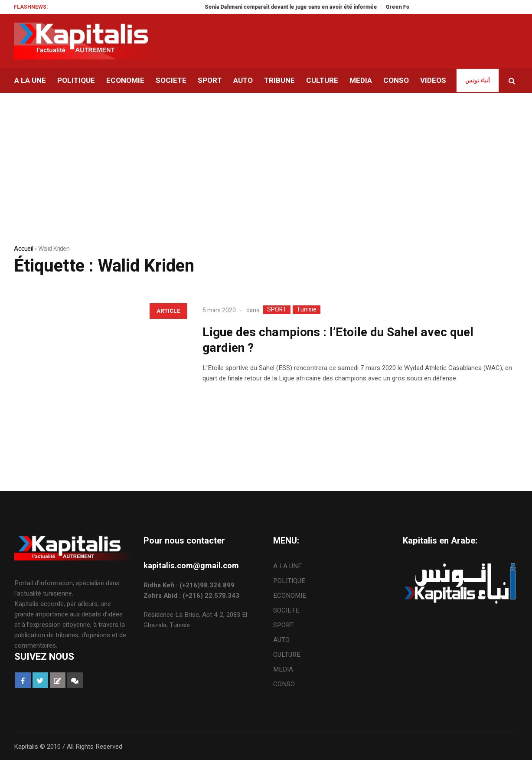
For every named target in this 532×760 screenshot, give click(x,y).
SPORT (277, 310)
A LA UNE (287, 566)
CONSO (284, 684)
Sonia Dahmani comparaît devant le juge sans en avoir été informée (300, 7)
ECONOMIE (290, 596)
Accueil (23, 249)
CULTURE (287, 655)
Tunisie (307, 310)
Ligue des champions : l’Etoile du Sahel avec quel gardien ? (338, 340)
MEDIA (283, 669)
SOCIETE (286, 610)
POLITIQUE (289, 581)
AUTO (281, 640)
